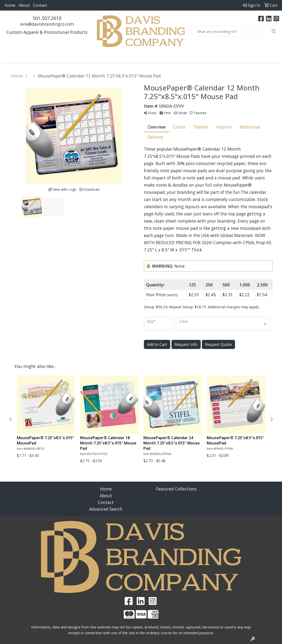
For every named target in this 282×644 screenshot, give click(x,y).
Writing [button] (226, 58)
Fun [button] (121, 58)
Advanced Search (106, 509)
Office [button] (188, 58)
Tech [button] (206, 58)
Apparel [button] (35, 58)
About (24, 5)
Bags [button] (77, 58)
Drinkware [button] (100, 58)
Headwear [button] (143, 58)
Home (10, 5)
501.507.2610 (47, 18)
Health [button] (167, 58)
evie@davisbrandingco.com (47, 24)
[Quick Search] (230, 31)
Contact (40, 5)
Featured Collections (176, 489)
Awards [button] (58, 58)
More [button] (246, 58)
